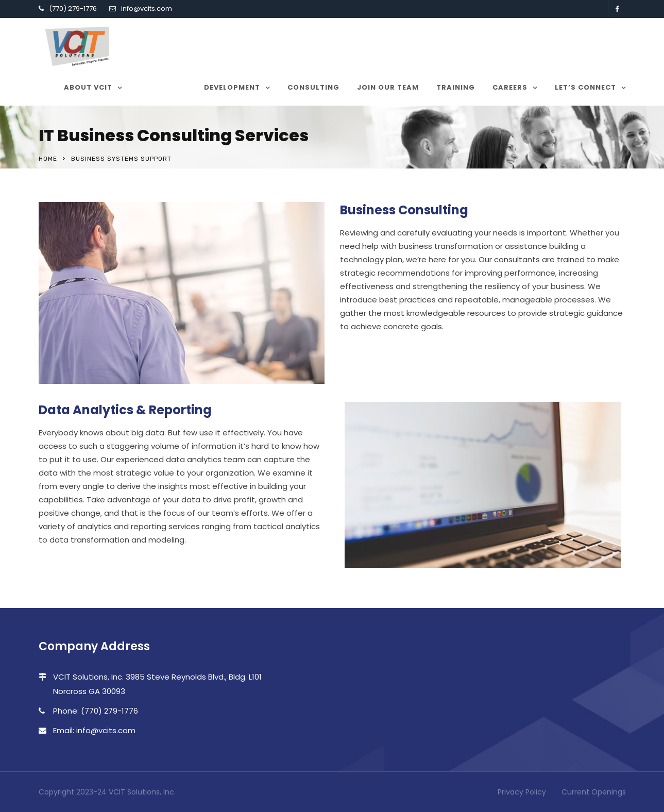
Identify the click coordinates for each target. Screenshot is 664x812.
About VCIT (88, 87)
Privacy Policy (522, 792)
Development (232, 87)
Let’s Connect (585, 87)
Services (158, 87)
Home (48, 159)
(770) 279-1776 (73, 9)
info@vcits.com (147, 9)
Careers (510, 87)
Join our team (388, 87)
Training (456, 87)
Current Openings (594, 792)
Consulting (313, 87)
